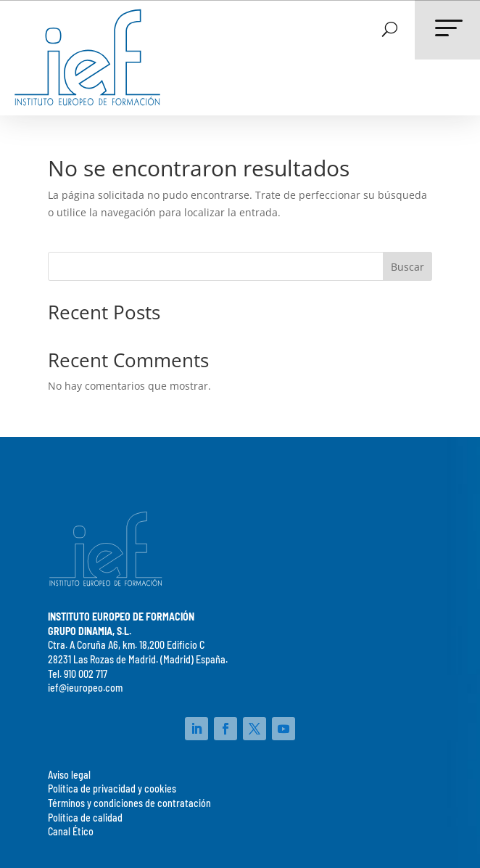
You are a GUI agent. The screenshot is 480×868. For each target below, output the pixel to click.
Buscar (407, 267)
